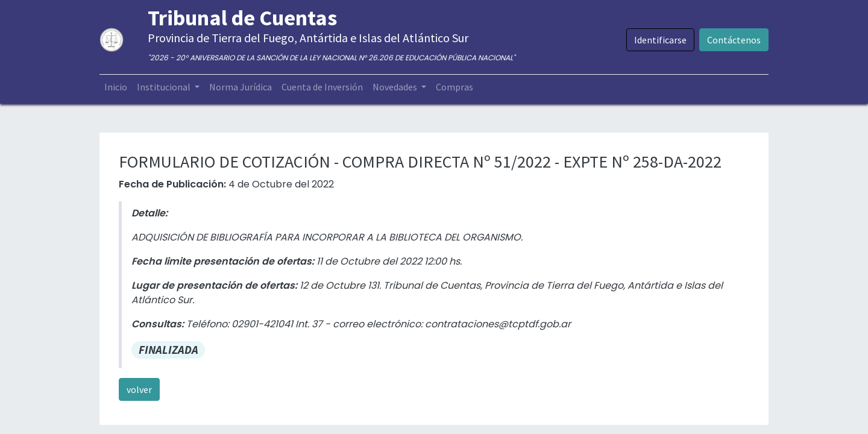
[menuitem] (116, 87)
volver (139, 389)
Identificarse (660, 40)
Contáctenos (734, 40)
